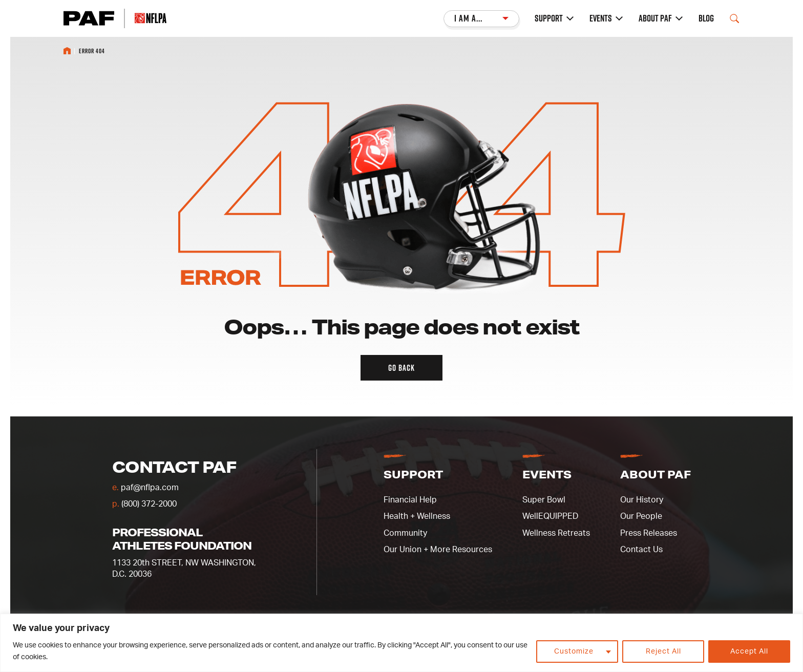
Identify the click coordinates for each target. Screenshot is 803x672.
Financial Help (410, 500)
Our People (641, 516)
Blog (706, 18)
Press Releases (649, 533)
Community (405, 533)
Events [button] (547, 474)
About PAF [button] (656, 474)
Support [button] (413, 474)
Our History (642, 500)
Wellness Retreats (556, 533)
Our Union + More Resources (438, 550)
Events (601, 18)
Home (67, 51)
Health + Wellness (417, 516)
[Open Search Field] (734, 18)
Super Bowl (544, 500)
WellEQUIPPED (550, 516)
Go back (401, 368)
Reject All (663, 652)
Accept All (749, 652)
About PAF (655, 18)
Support (549, 18)
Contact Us (641, 550)
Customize (574, 652)
